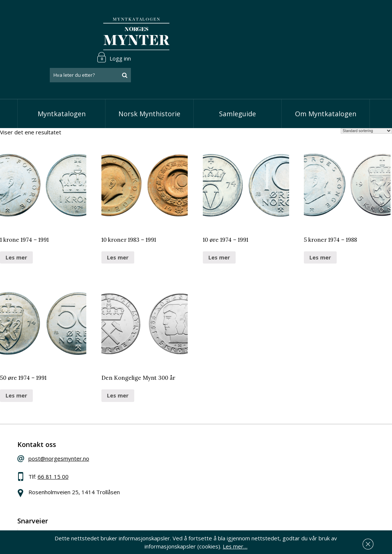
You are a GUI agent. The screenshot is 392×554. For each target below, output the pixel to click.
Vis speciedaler (169, 434)
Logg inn (352, 16)
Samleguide (237, 85)
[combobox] (329, 34)
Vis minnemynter (171, 479)
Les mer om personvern (299, 506)
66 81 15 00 (66, 451)
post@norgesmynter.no (72, 433)
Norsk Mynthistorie (149, 85)
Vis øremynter (167, 468)
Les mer (16, 228)
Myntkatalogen (61, 85)
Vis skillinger (165, 445)
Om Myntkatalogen (326, 85)
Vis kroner (162, 457)
